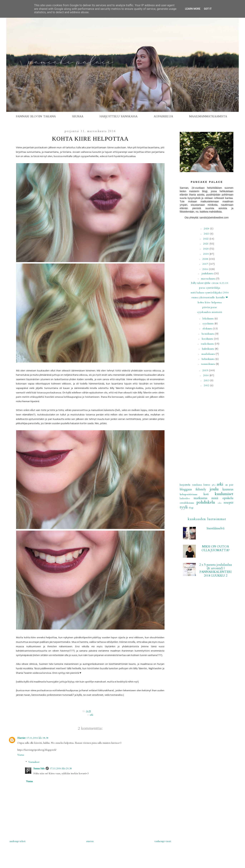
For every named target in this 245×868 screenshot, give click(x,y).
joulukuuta (208, 273)
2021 (206, 244)
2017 (206, 264)
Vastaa (21, 755)
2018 (206, 259)
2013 (207, 380)
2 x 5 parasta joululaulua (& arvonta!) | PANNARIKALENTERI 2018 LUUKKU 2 (216, 570)
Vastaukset (34, 762)
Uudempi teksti (18, 841)
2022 (206, 239)
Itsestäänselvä (216, 528)
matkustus (200, 498)
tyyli (184, 507)
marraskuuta (209, 279)
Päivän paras (210, 307)
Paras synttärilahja (210, 288)
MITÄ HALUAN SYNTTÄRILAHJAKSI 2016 (210, 293)
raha (220, 503)
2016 (206, 269)
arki (91, 715)
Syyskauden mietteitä (210, 312)
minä (215, 498)
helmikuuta (209, 359)
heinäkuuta (209, 334)
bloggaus (186, 489)
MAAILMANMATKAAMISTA (208, 116)
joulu (214, 489)
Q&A (214, 485)
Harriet (21, 738)
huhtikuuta (209, 349)
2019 (206, 254)
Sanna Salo (39, 768)
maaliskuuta (209, 354)
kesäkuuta (208, 339)
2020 (206, 249)
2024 (207, 229)
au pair (229, 485)
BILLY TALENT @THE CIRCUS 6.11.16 (210, 283)
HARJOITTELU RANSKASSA (119, 116)
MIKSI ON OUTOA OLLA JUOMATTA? (215, 548)
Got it (208, 9)
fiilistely (201, 489)
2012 (207, 385)
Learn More (193, 9)
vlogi (191, 508)
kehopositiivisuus (189, 494)
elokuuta (208, 329)
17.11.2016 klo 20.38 (61, 768)
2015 (206, 370)
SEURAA (78, 116)
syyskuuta (209, 324)
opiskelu (228, 498)
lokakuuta (209, 319)
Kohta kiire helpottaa (210, 302)
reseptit (229, 503)
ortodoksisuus (187, 503)
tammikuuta (209, 364)
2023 (207, 234)
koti (206, 494)
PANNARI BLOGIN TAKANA (36, 116)
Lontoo (207, 485)
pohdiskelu (206, 502)
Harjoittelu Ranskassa (191, 485)
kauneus (228, 489)
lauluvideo (185, 498)
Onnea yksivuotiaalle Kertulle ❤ (210, 297)
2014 (206, 375)
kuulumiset (224, 494)
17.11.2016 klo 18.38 (37, 738)
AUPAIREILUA (163, 116)
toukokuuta (208, 344)
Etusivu (90, 841)
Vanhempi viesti (163, 841)
